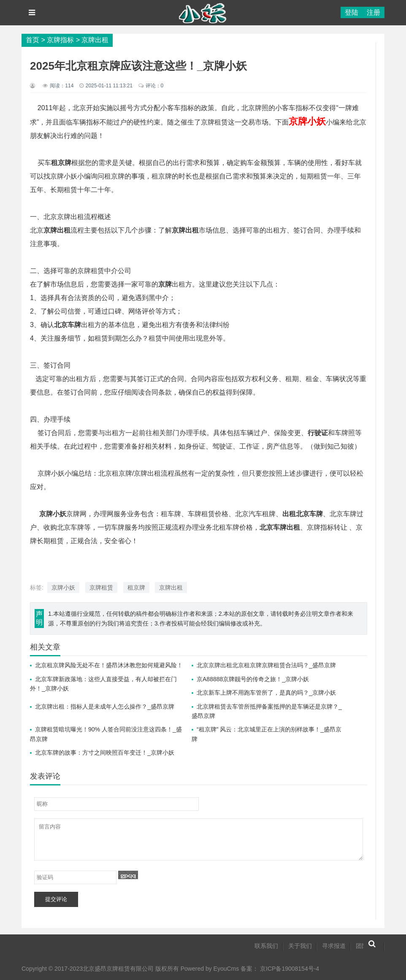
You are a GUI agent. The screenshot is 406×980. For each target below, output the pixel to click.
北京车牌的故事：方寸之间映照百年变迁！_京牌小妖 (105, 753)
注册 (374, 12)
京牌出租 (95, 40)
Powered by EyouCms (209, 969)
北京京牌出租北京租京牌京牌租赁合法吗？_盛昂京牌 (266, 665)
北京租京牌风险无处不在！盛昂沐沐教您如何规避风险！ (109, 665)
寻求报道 (334, 946)
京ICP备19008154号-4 (290, 969)
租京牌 (136, 587)
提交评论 (56, 899)
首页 (32, 40)
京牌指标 (60, 40)
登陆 (352, 12)
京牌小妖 (63, 587)
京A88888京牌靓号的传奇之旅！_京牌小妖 (253, 679)
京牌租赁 (101, 587)
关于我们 (300, 946)
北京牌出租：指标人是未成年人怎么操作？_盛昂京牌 (105, 707)
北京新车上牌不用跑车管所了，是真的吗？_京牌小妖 (266, 693)
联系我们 (266, 946)
